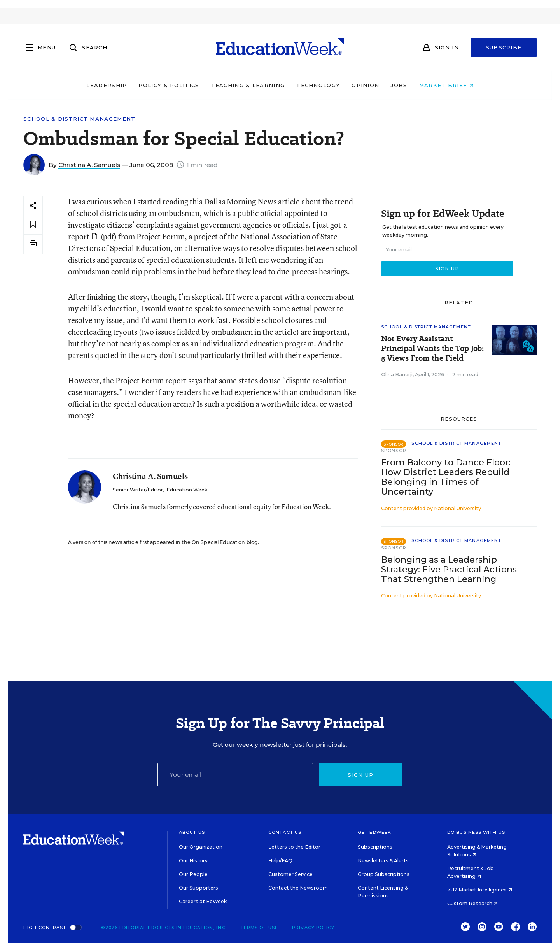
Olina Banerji (397, 375)
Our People (193, 874)
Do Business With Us (476, 832)
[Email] (235, 775)
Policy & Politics (169, 85)
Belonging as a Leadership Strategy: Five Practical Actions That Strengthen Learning (449, 569)
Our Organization (201, 847)
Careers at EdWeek (203, 901)
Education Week (187, 490)
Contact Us (285, 832)
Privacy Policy (313, 928)
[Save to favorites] (33, 225)
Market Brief (446, 85)
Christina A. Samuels (89, 165)
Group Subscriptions (384, 874)
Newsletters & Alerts (383, 861)
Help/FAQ (280, 861)
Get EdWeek (374, 832)
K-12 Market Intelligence (480, 890)
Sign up (360, 775)
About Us (192, 832)
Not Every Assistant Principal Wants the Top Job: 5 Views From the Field (432, 348)
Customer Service (290, 874)
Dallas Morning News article (252, 201)
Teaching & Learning (248, 85)
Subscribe (504, 47)
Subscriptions (375, 847)
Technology (318, 85)
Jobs (399, 85)
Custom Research (472, 903)
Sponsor (394, 451)
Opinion (365, 85)
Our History (193, 861)
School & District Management (79, 119)
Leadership (107, 85)
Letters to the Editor (294, 847)
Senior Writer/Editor (138, 490)
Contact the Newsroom (298, 888)
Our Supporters (199, 888)
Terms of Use (259, 928)
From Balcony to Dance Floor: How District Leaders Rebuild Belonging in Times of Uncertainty (446, 477)
